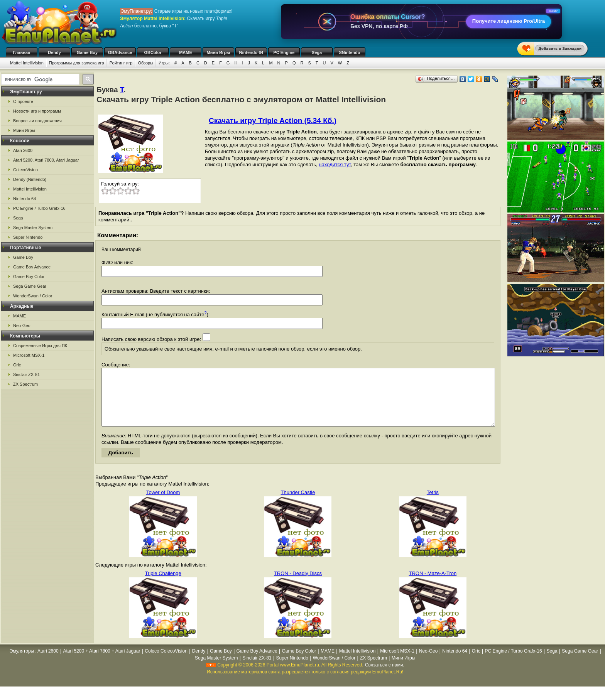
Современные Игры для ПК (40, 346)
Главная (22, 52)
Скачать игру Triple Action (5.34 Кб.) (273, 121)
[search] (40, 79)
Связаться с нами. (385, 676)
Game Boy (87, 52)
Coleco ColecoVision (166, 663)
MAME (186, 52)
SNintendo (350, 52)
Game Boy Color (29, 277)
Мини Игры (219, 52)
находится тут (335, 164)
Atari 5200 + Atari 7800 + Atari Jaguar (101, 663)
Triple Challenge (163, 585)
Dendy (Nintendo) (30, 179)
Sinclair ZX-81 (26, 374)
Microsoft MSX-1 (29, 355)
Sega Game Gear (30, 286)
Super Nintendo (28, 237)
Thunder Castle (298, 504)
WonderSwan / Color (33, 296)
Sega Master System (33, 228)
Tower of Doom (163, 504)
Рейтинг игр (121, 63)
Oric (17, 365)
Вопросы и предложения (37, 121)
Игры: (164, 63)
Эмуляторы (22, 663)
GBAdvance (120, 52)
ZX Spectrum (25, 384)
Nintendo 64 (251, 52)
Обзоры (145, 63)
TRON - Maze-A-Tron (433, 585)
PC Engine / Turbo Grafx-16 (39, 208)
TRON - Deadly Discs (298, 585)
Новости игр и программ (37, 111)
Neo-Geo (22, 326)
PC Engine (284, 52)
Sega (317, 52)
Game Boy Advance (32, 267)
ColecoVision (25, 170)
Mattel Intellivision (27, 63)
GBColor (153, 52)
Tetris (433, 504)
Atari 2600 (23, 150)
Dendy (54, 52)
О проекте (23, 101)
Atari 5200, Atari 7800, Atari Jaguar (46, 160)
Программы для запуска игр (77, 63)
